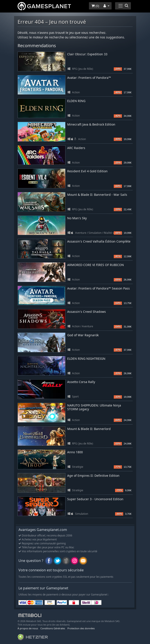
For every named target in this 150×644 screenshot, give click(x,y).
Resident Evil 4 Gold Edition (87, 171)
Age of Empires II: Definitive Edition (93, 476)
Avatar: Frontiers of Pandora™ (89, 78)
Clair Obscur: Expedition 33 (87, 54)
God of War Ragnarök (83, 335)
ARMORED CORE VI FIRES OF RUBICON (96, 265)
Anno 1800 (75, 452)
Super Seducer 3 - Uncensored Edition (95, 499)
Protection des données (81, 628)
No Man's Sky (77, 218)
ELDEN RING (76, 101)
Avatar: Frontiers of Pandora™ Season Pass (98, 288)
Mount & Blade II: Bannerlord (89, 429)
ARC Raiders (76, 148)
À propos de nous (28, 628)
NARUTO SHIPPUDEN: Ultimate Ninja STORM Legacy (94, 407)
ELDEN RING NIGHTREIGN (86, 359)
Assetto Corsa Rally (81, 382)
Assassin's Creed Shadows (87, 312)
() (95, 6)
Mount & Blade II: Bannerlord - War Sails (97, 195)
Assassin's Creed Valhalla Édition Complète (99, 241)
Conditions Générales (53, 628)
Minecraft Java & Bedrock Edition (91, 124)
